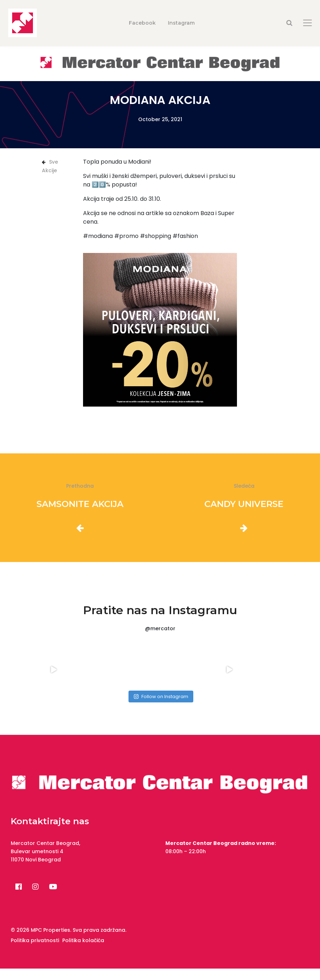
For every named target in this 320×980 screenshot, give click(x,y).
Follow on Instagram (161, 697)
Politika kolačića (83, 940)
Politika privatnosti (35, 940)
